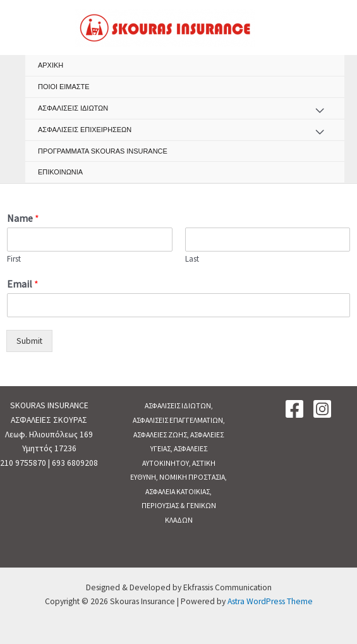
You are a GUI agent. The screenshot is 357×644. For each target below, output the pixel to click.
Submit (29, 341)
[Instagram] (322, 409)
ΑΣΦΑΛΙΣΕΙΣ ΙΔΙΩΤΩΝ (73, 108)
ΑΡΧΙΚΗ (51, 65)
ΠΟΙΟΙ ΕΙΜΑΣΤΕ (64, 87)
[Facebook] (294, 409)
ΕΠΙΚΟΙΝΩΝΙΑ (60, 172)
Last (192, 259)
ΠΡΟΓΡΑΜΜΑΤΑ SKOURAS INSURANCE (103, 151)
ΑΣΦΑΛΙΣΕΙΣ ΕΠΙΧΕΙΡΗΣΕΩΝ (85, 130)
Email (23, 284)
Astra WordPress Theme (270, 601)
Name (23, 218)
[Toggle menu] (319, 111)
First (14, 259)
